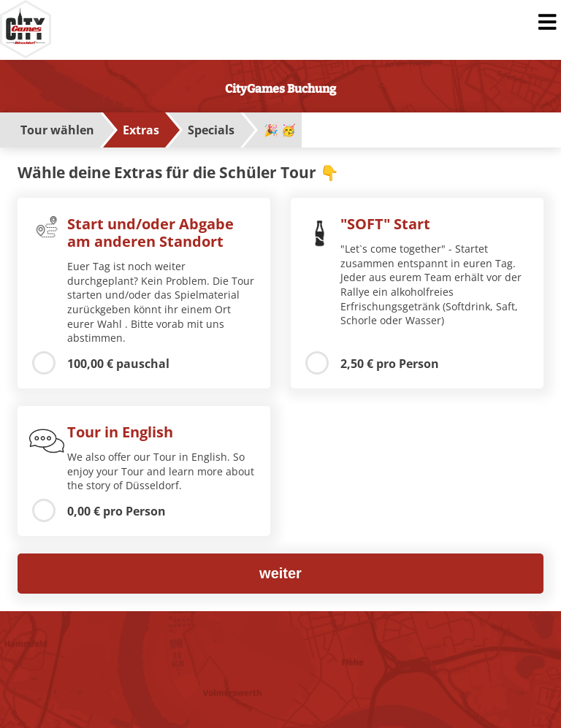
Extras (141, 130)
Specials (211, 130)
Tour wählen (57, 130)
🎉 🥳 (280, 130)
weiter (280, 573)
